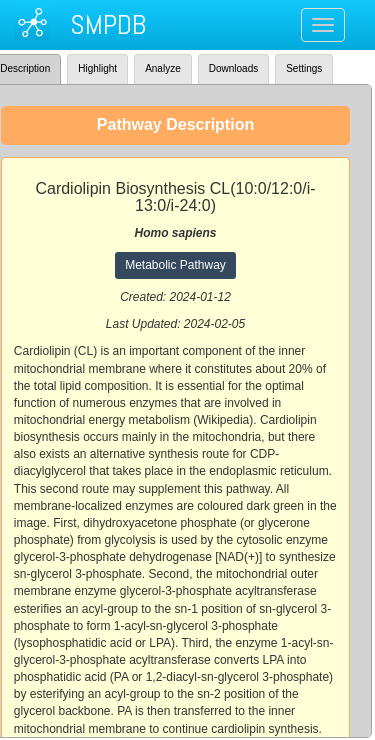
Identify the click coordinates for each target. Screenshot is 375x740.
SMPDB (108, 24)
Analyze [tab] (163, 68)
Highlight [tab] (97, 68)
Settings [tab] (304, 68)
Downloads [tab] (233, 68)
